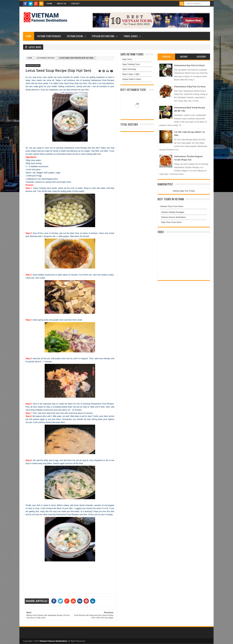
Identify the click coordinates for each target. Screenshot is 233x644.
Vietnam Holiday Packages (184, 213)
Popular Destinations (103, 36)
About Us (62, 3)
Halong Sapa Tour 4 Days (184, 191)
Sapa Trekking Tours (131, 64)
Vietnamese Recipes (46, 58)
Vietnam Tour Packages (49, 36)
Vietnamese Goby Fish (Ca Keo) (190, 86)
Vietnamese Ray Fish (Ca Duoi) (189, 65)
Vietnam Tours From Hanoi (172, 206)
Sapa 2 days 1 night (131, 74)
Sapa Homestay (129, 69)
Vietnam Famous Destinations (53, 641)
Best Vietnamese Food (133, 90)
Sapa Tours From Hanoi (171, 222)
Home (49, 3)
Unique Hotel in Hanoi (132, 79)
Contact (75, 3)
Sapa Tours (127, 59)
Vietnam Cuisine (75, 36)
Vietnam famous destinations (173, 217)
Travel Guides (131, 36)
